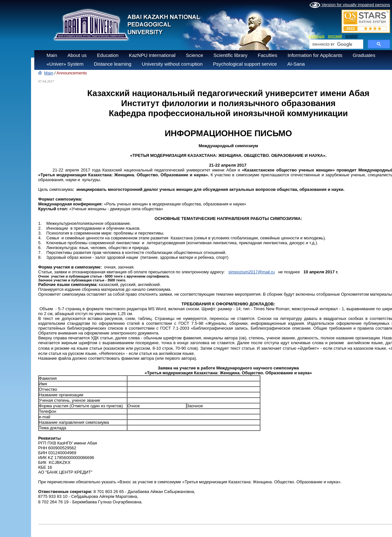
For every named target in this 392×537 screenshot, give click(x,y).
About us (77, 55)
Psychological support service (245, 64)
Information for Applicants (315, 55)
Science (195, 55)
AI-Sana (296, 64)
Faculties (267, 55)
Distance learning (113, 64)
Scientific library (230, 55)
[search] (336, 44)
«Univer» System (65, 64)
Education (108, 55)
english (352, 36)
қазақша (316, 36)
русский (335, 36)
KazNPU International (152, 55)
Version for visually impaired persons (350, 5)
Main (52, 55)
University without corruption (172, 64)
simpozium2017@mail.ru (251, 272)
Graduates (364, 55)
